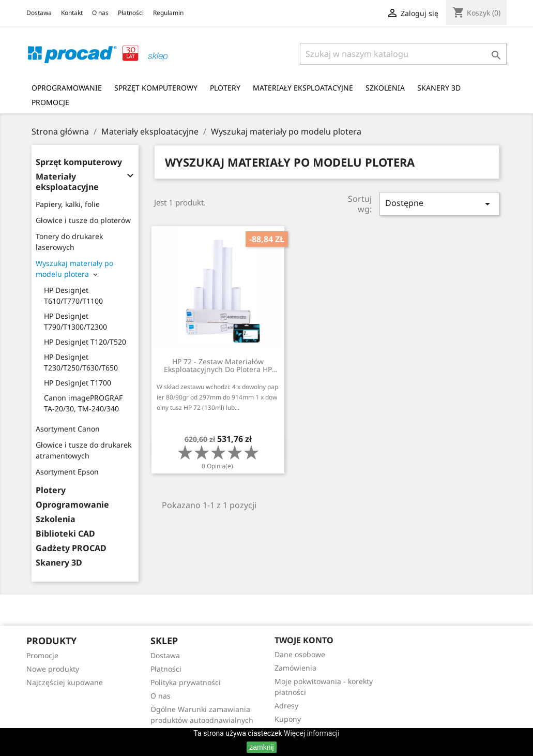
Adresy (286, 706)
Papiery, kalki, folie (68, 204)
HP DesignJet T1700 (78, 383)
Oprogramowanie (67, 88)
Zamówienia (295, 668)
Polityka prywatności (186, 682)
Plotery (225, 88)
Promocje (50, 102)
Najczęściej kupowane (65, 682)
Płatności (131, 13)
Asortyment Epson (67, 472)
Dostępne (439, 204)
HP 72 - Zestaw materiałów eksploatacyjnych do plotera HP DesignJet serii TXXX (218, 366)
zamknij (261, 747)
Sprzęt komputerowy (156, 88)
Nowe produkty (53, 669)
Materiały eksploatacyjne (303, 88)
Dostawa (39, 13)
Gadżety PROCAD (71, 548)
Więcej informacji (312, 733)
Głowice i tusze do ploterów (83, 220)
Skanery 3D (439, 88)
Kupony (288, 719)
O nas (100, 13)
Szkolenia (385, 88)
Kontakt (72, 13)
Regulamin (168, 13)
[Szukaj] (403, 54)
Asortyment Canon (68, 429)
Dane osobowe (300, 654)
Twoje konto (304, 640)
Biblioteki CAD (65, 534)
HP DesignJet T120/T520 (85, 342)
